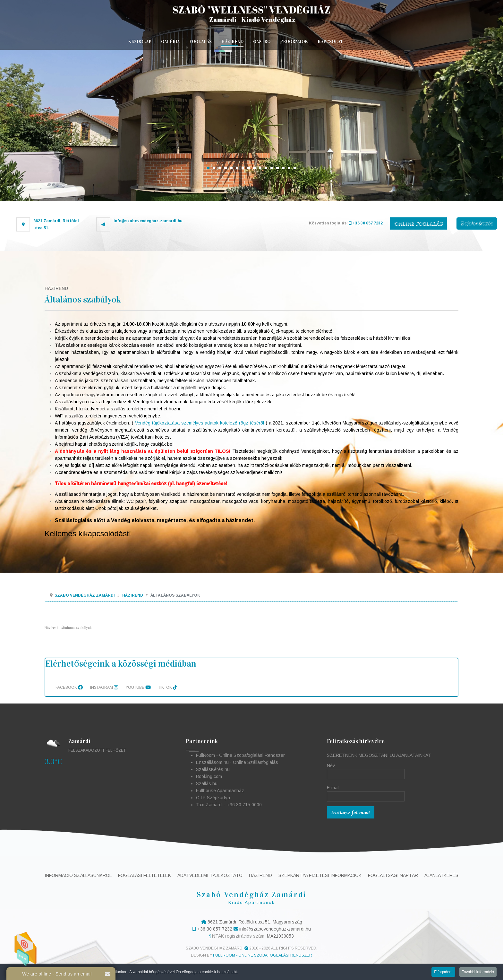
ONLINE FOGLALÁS (418, 223)
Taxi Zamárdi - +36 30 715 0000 (229, 805)
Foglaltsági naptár (393, 875)
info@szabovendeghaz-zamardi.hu (148, 221)
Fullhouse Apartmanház (220, 791)
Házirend (232, 42)
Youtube (138, 687)
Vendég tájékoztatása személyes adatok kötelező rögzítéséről (200, 423)
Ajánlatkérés (441, 875)
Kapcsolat (330, 42)
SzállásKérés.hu (213, 769)
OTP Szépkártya (213, 798)
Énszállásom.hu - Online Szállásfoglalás (237, 762)
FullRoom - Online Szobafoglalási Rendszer (240, 755)
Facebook (69, 687)
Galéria (170, 42)
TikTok (168, 687)
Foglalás (200, 42)
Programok (294, 42)
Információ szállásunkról (78, 875)
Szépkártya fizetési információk (320, 875)
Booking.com (209, 776)
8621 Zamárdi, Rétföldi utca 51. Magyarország (254, 922)
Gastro (262, 42)
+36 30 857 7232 (366, 223)
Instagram (104, 687)
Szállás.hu (207, 783)
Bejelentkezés (477, 223)
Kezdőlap (140, 42)
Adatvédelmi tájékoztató (210, 875)
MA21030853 (280, 936)
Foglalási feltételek (145, 875)
